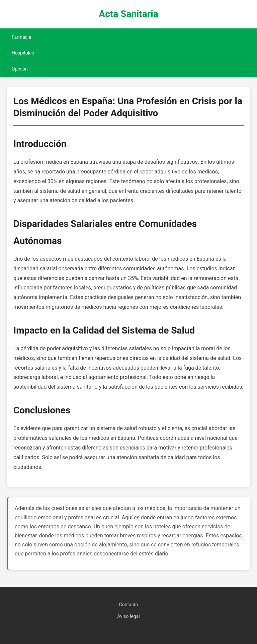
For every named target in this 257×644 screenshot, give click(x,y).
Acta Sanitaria (128, 14)
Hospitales (23, 53)
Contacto (129, 605)
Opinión (20, 69)
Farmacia (21, 37)
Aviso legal (128, 616)
